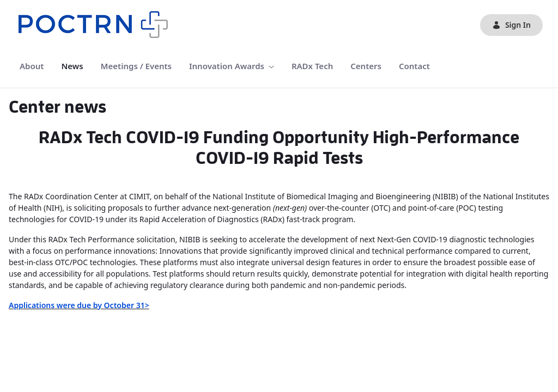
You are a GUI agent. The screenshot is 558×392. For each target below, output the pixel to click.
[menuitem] (32, 66)
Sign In (511, 25)
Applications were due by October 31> (79, 305)
